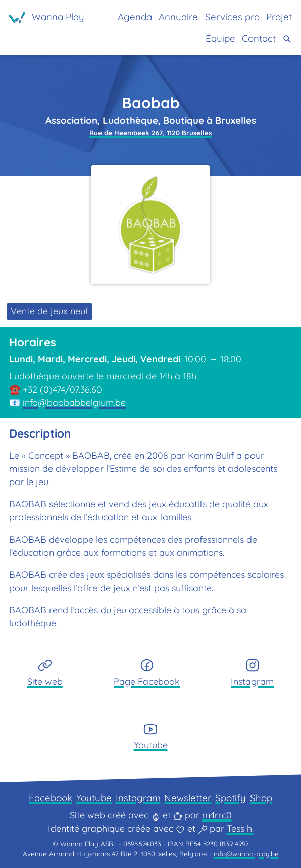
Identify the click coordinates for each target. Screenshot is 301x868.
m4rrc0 (217, 815)
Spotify (231, 798)
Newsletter (188, 798)
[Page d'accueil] (47, 17)
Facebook (51, 798)
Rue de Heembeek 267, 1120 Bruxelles (150, 133)
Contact (259, 38)
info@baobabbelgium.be (74, 402)
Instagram (138, 798)
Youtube (94, 798)
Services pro (232, 17)
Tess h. (240, 828)
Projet (279, 17)
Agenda (135, 17)
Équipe (220, 38)
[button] (287, 39)
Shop (261, 798)
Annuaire (178, 17)
